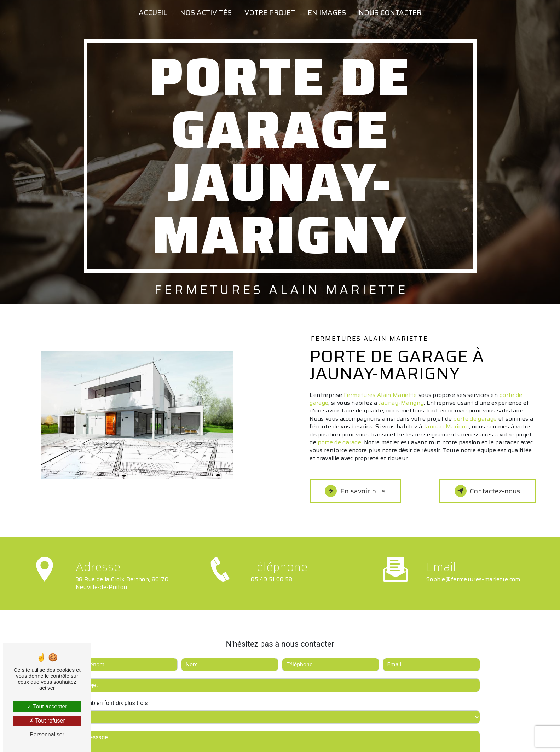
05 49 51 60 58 (272, 591)
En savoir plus (355, 491)
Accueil (153, 12)
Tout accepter (47, 707)
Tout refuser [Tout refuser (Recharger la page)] (47, 721)
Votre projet (270, 12)
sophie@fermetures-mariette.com (473, 568)
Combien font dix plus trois (114, 691)
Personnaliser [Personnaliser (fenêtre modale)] (47, 734)
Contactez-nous (487, 491)
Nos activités (206, 12)
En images (327, 12)
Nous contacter (390, 12)
